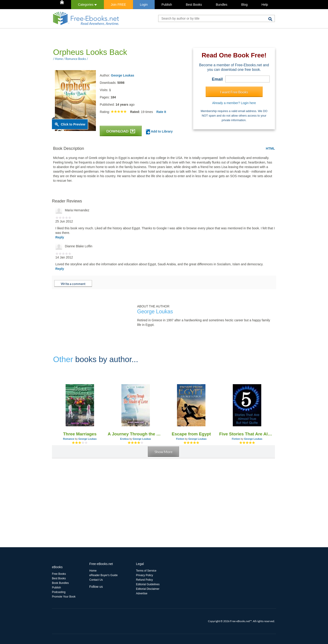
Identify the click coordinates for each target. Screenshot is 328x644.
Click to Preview (73, 124)
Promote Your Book (64, 597)
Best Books (194, 5)
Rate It (161, 112)
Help (265, 5)
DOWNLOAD (121, 131)
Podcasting (59, 592)
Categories (87, 5)
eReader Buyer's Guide (103, 575)
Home (93, 571)
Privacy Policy (145, 575)
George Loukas (123, 75)
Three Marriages (80, 434)
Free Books (59, 574)
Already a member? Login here (234, 103)
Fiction (180, 439)
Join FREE (118, 5)
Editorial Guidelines (148, 584)
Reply (60, 237)
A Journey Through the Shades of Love (136, 434)
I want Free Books (234, 92)
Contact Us (96, 580)
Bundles (222, 5)
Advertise (142, 593)
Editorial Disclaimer (148, 589)
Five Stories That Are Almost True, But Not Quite (247, 434)
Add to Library (159, 132)
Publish (167, 5)
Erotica (124, 439)
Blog (244, 5)
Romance (69, 439)
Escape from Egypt (191, 434)
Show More (163, 452)
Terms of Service (146, 571)
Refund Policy (144, 580)
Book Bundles (60, 583)
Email (217, 79)
